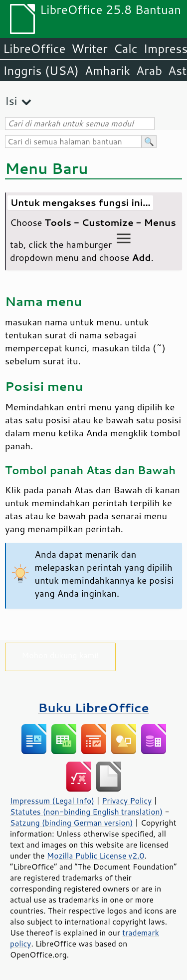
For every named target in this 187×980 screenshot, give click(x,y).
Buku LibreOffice (93, 707)
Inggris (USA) (41, 70)
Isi (11, 101)
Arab (149, 70)
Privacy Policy (127, 801)
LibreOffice (34, 48)
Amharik (107, 70)
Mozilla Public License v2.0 (96, 856)
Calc (126, 48)
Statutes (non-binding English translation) (86, 812)
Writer (89, 48)
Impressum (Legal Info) (52, 801)
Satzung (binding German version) (72, 823)
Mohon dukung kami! (61, 655)
